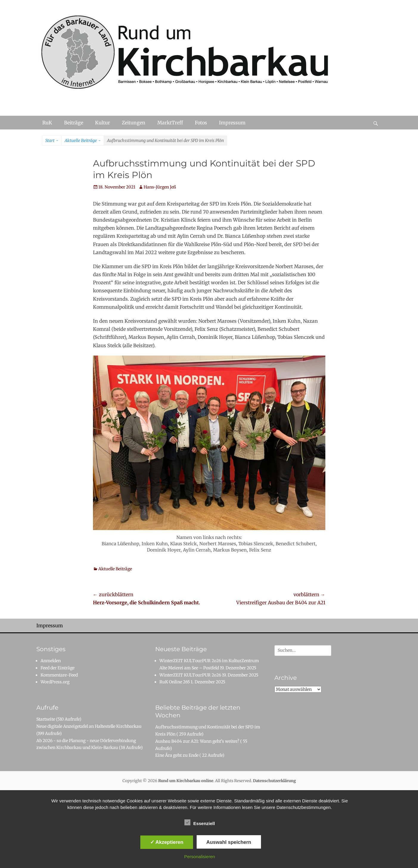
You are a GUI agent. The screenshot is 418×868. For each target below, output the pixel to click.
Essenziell (200, 822)
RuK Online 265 (175, 682)
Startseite (46, 719)
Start (52, 141)
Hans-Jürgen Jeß (160, 187)
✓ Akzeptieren (167, 842)
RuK (47, 123)
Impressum (232, 123)
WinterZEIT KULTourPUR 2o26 (190, 675)
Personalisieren (199, 857)
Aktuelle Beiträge (83, 141)
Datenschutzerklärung (274, 781)
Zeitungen (134, 123)
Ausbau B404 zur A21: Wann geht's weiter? (197, 741)
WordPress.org (55, 682)
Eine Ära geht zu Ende (177, 755)
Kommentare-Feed (59, 675)
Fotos (201, 123)
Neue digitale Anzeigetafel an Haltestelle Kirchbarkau (89, 726)
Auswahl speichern (229, 842)
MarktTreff (170, 123)
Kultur (102, 123)
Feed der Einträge (58, 668)
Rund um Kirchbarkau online (186, 781)
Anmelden (51, 661)
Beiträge (74, 123)
